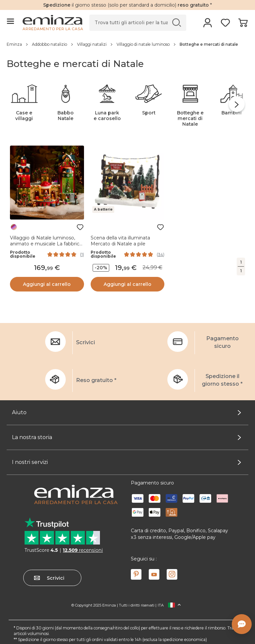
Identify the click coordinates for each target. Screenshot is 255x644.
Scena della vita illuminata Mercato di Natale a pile (120, 241)
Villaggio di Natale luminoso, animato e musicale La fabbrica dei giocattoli (46, 244)
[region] (127, 44)
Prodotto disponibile (23, 254)
